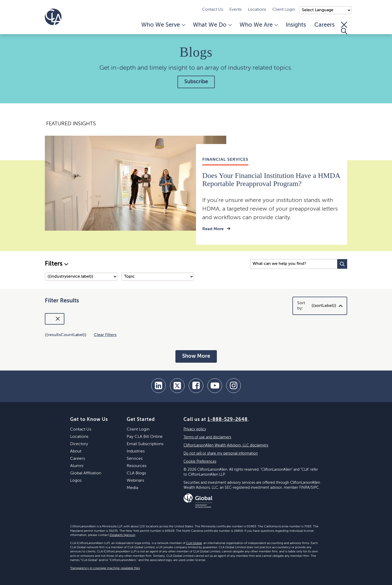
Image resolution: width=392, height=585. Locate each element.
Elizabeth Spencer (123, 535)
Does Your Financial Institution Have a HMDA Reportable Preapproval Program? (271, 180)
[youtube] (215, 386)
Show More (196, 356)
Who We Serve (163, 25)
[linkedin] (158, 386)
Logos (76, 481)
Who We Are (258, 25)
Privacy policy (195, 429)
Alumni (77, 466)
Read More (213, 229)
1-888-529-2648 (228, 420)
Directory (79, 444)
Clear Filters (105, 335)
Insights (296, 25)
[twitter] (177, 386)
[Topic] (158, 277)
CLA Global (194, 543)
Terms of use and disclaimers (207, 437)
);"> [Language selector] (325, 10)
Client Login (284, 10)
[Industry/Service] (81, 277)
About (76, 451)
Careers (324, 25)
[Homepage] (53, 17)
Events (235, 10)
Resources (137, 466)
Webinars (135, 481)
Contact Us (213, 10)
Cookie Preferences (200, 462)
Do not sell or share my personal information (221, 453)
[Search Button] (342, 264)
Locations (257, 10)
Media (132, 488)
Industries (136, 451)
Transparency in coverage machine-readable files (105, 568)
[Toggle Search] (344, 28)
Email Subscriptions (145, 444)
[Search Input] (294, 264)
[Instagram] (234, 386)
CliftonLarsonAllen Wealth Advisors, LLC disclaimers (226, 445)
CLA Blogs (136, 473)
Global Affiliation (86, 473)
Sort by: (317, 306)
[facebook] (196, 386)
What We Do (212, 25)
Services (135, 459)
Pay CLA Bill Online (145, 437)
